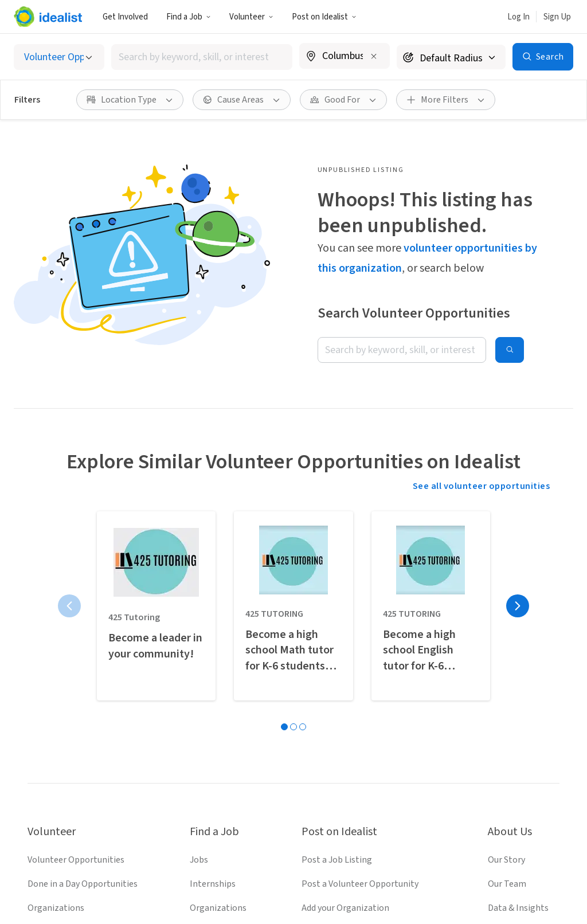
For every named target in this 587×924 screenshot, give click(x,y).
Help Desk (508, 717)
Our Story (506, 645)
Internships (213, 669)
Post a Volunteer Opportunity (360, 669)
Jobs (199, 645)
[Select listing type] (59, 57)
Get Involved (125, 17)
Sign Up (557, 17)
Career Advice (216, 741)
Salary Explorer (220, 717)
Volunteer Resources (68, 717)
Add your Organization (345, 693)
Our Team (507, 669)
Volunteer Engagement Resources (369, 717)
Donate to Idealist (524, 741)
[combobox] (202, 57)
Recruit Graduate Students (353, 741)
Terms (244, 886)
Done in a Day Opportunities (83, 669)
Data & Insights (518, 693)
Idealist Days (52, 741)
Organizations (56, 693)
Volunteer (251, 17)
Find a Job (189, 17)
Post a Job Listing (337, 645)
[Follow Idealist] (252, 847)
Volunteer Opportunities (76, 645)
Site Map (355, 886)
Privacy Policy (297, 886)
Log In (518, 17)
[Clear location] (374, 56)
